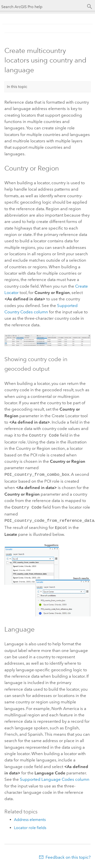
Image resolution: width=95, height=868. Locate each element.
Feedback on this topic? (68, 855)
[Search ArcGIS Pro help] (43, 7)
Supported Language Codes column (55, 777)
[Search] (90, 7)
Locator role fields (30, 825)
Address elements (30, 817)
